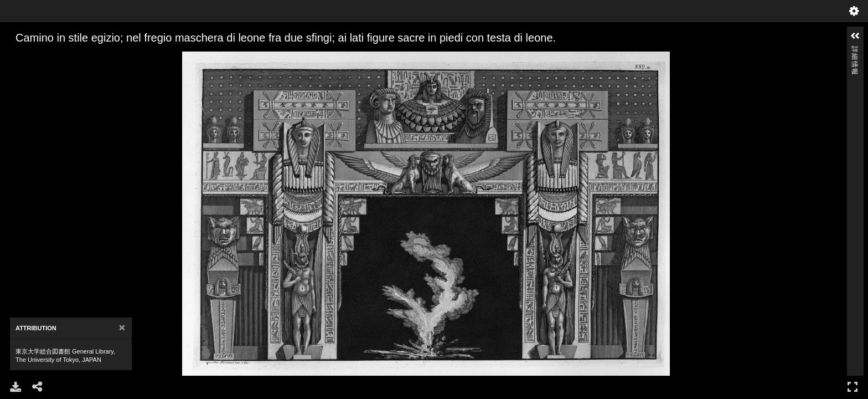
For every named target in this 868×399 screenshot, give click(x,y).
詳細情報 (855, 51)
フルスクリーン (852, 387)
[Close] (122, 328)
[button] (855, 36)
